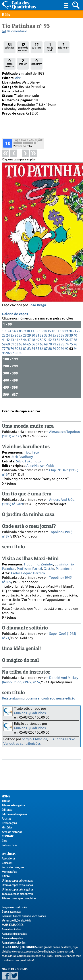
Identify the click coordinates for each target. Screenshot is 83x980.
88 (50, 331)
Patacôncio (64, 561)
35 (54, 318)
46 (25, 322)
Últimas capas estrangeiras (17, 889)
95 (4, 336)
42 (8, 322)
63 (21, 327)
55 (63, 322)
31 (37, 318)
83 (29, 331)
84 (33, 331)
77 (4, 331)
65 (29, 327)
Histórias (7, 827)
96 (8, 336)
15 (49, 313)
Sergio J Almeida (35, 739)
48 (33, 322)
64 (25, 327)
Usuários (9, 854)
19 (66, 313)
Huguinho (32, 557)
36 (58, 318)
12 (37, 313)
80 (16, 331)
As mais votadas (11, 929)
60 (8, 327)
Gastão (49, 561)
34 (50, 318)
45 (21, 322)
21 (74, 313)
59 (4, 327)
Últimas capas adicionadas (17, 881)
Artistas (6, 819)
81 (21, 331)
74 (67, 327)
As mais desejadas (12, 938)
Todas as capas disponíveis (17, 894)
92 (67, 331)
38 (67, 318)
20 (70, 313)
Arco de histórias (12, 832)
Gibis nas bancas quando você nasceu (24, 916)
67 (37, 327)
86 (42, 331)
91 (63, 331)
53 (54, 322)
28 (25, 318)
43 (12, 322)
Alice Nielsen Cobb (40, 458)
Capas (6, 876)
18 (62, 313)
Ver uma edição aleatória (16, 921)
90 (58, 331)
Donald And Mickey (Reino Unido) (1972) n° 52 (40, 672)
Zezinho (47, 557)
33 (46, 318)
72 (58, 327)
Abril (19, 78)
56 (67, 322)
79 (12, 331)
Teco (35, 445)
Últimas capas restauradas (17, 885)
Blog (4, 841)
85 (37, 331)
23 (4, 318)
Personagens (9, 823)
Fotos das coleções (13, 867)
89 (54, 331)
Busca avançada (11, 912)
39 (71, 318)
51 (46, 322)
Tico (27, 445)
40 (75, 318)
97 (12, 336)
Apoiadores (9, 858)
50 (42, 322)
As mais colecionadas (14, 934)
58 (75, 322)
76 (75, 327)
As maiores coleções (14, 943)
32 (42, 318)
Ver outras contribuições (22, 744)
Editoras (7, 810)
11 (32, 313)
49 (37, 322)
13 (41, 313)
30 (33, 318)
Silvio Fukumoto (28, 454)
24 (8, 318)
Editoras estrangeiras (14, 814)
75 (71, 327)
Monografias (9, 872)
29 (29, 318)
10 (28, 313)
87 (46, 331)
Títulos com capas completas (19, 898)
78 (8, 331)
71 (54, 327)
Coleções (7, 863)
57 (71, 322)
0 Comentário (17, 31)
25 (12, 318)
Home (6, 796)
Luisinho (61, 557)
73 (63, 327)
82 (25, 331)
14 (45, 313)
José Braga (37, 288)
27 (21, 318)
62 (16, 327)
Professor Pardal (29, 561)
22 (79, 313)
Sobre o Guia (10, 845)
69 (46, 327)
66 (33, 327)
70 (50, 327)
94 (76, 331)
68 (42, 327)
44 (16, 322)
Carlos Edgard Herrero (28, 566)
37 (63, 318)
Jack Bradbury (22, 449)
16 (53, 313)
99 (21, 336)
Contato (8, 836)
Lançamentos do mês (14, 907)
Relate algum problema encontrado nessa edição (39, 698)
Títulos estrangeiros (14, 805)
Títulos (6, 801)
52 (50, 322)
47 (29, 322)
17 (58, 313)
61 (12, 327)
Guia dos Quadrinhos (30, 713)
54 (58, 322)
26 (16, 318)
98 (16, 336)
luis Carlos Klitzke (62, 739)
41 (4, 322)
